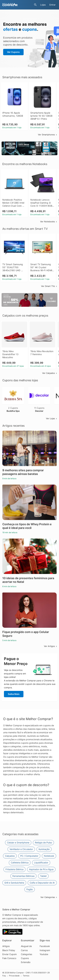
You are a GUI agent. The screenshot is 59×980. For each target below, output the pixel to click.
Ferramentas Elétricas (23, 876)
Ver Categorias (49, 897)
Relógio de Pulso (43, 843)
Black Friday (9, 950)
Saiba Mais (14, 694)
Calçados (10, 856)
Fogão (30, 889)
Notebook (49, 856)
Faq (4, 976)
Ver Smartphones (48, 135)
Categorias (27, 954)
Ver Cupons (13, 52)
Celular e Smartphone (18, 843)
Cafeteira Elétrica (20, 862)
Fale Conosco (9, 958)
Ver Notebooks (49, 222)
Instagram (45, 950)
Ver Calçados (50, 373)
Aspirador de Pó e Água (41, 869)
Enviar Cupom (10, 954)
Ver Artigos (51, 646)
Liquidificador (41, 862)
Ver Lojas (52, 418)
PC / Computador (29, 856)
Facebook (45, 946)
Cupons (25, 958)
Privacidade (14, 976)
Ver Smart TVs (49, 286)
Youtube (44, 954)
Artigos (6, 946)
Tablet (43, 876)
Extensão (26, 962)
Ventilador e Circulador (21, 849)
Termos (26, 976)
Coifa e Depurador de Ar (42, 883)
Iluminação (44, 849)
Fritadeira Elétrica (14, 869)
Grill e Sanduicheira (14, 883)
